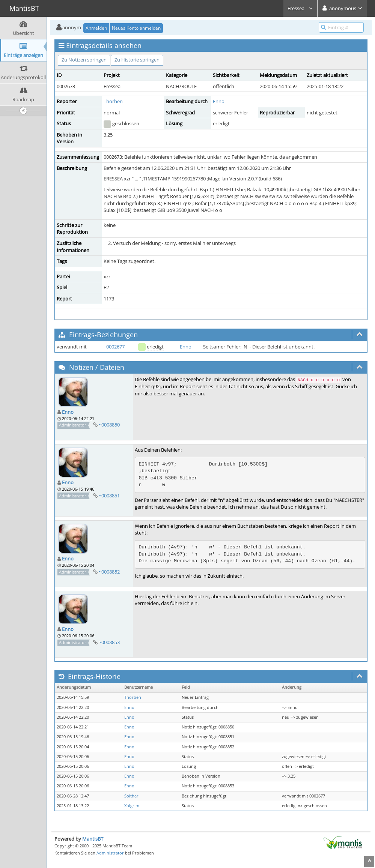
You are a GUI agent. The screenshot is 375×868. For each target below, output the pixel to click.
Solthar (131, 796)
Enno (219, 101)
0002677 (115, 347)
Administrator (110, 853)
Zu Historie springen (137, 60)
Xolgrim (132, 806)
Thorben (113, 101)
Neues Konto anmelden (136, 28)
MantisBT (93, 839)
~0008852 (109, 572)
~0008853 (109, 642)
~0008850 (109, 425)
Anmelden (96, 28)
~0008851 (109, 496)
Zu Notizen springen (84, 60)
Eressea (300, 8)
